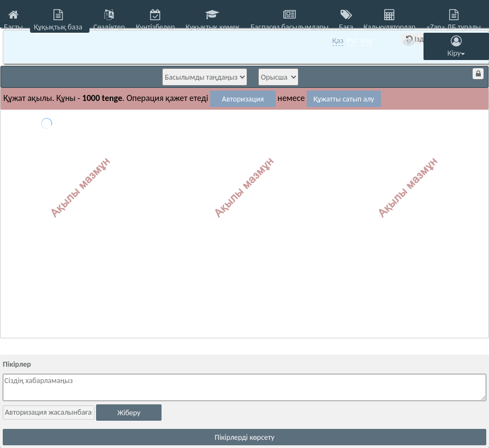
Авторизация (243, 99)
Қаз (338, 41)
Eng (366, 41)
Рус (352, 41)
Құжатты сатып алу (344, 99)
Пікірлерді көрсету (244, 437)
